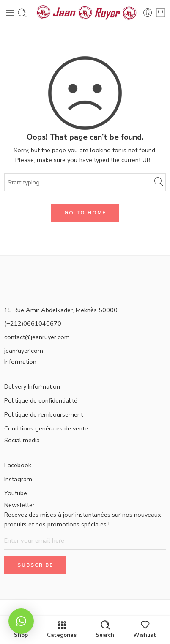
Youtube (16, 493)
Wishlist (145, 629)
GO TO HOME (85, 213)
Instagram (18, 479)
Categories (62, 629)
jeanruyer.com (24, 351)
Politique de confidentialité (41, 400)
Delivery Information (32, 386)
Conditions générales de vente (46, 428)
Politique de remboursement (44, 414)
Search (105, 629)
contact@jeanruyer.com (37, 337)
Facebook (18, 465)
